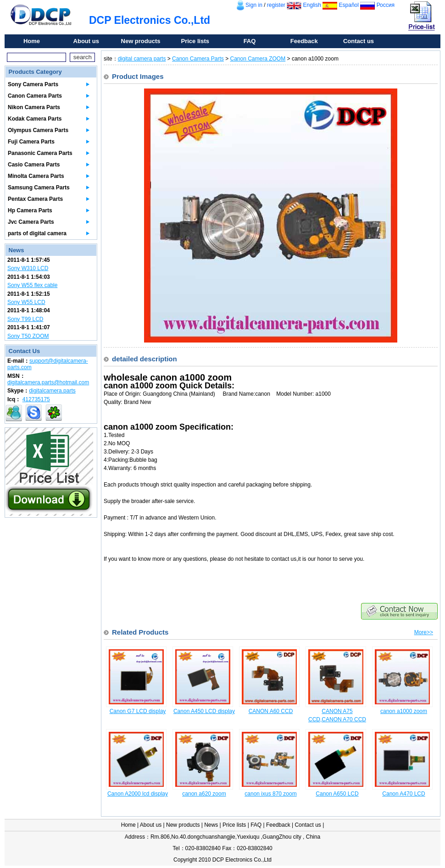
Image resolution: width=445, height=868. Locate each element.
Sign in (254, 5)
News (211, 825)
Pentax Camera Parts (35, 199)
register (276, 5)
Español (349, 5)
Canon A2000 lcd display (138, 794)
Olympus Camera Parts (38, 130)
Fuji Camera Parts (31, 142)
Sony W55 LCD (26, 302)
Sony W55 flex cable (32, 285)
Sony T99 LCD (25, 319)
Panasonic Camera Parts (40, 153)
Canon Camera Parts (35, 96)
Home (32, 41)
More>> (424, 632)
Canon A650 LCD (337, 794)
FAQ (250, 41)
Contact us (359, 41)
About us (86, 41)
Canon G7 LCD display (138, 711)
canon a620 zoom (204, 794)
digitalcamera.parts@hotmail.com (48, 382)
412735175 (36, 399)
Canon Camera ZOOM (258, 59)
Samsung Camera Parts (39, 188)
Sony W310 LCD (28, 268)
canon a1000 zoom (404, 711)
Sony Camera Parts (33, 84)
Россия (386, 5)
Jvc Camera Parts (31, 222)
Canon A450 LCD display (204, 711)
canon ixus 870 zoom (270, 794)
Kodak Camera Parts (35, 119)
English (312, 5)
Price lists (195, 41)
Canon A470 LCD (403, 794)
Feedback (304, 41)
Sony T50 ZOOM (28, 336)
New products (141, 41)
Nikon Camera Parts (34, 107)
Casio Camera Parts (34, 165)
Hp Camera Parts (30, 210)
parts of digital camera (37, 233)
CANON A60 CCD (271, 711)
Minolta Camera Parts (36, 176)
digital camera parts (142, 59)
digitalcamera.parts (52, 391)
